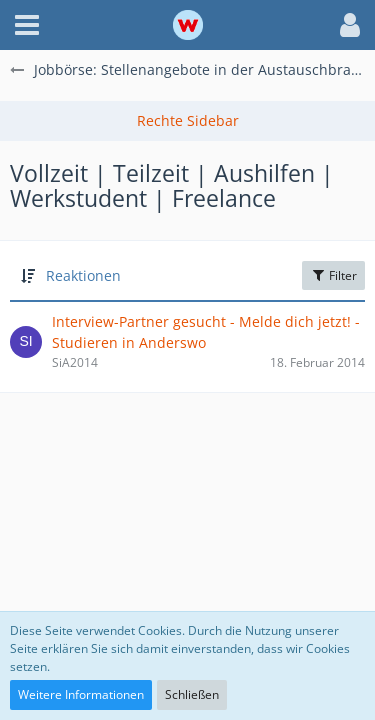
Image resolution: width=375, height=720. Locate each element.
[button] (27, 25)
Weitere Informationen (81, 694)
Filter (333, 275)
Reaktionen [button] (83, 275)
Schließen (192, 694)
